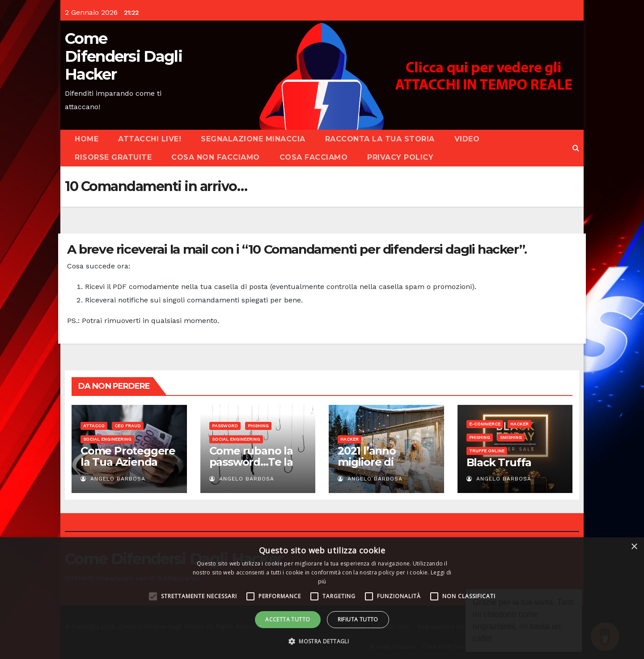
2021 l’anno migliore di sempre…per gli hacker (379, 468)
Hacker (350, 439)
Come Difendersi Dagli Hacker (123, 56)
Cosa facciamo (314, 157)
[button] (576, 148)
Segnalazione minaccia (253, 139)
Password (225, 426)
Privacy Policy (400, 157)
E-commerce (485, 424)
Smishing (511, 437)
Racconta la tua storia (380, 139)
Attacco (94, 426)
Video (467, 139)
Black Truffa (499, 462)
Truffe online (487, 451)
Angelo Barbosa (113, 479)
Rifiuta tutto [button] (358, 619)
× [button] (634, 547)
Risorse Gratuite (113, 157)
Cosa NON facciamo (216, 157)
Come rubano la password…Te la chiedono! (251, 462)
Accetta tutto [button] (288, 619)
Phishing (258, 426)
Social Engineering (107, 439)
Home (87, 139)
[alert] (322, 598)
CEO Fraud (128, 426)
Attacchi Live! (150, 139)
